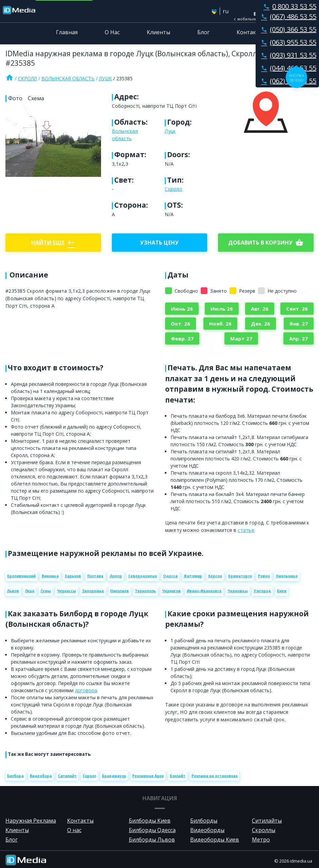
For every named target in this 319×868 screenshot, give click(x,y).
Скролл (27, 78)
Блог (203, 32)
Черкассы (66, 591)
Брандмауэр (114, 776)
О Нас (112, 32)
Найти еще (53, 243)
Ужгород (262, 591)
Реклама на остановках (215, 776)
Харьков (73, 576)
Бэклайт (178, 776)
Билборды (204, 821)
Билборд (15, 776)
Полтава (95, 576)
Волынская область (68, 78)
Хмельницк (287, 576)
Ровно (264, 576)
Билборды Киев (150, 821)
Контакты (250, 32)
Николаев (119, 591)
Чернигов (171, 591)
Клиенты (158, 32)
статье (246, 530)
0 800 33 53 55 (288, 6)
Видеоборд (41, 776)
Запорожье (93, 591)
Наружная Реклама (31, 821)
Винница (50, 576)
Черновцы (238, 591)
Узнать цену (159, 243)
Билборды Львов (152, 840)
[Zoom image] (53, 141)
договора (86, 690)
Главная (67, 32)
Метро (261, 840)
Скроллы (264, 830)
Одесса (170, 576)
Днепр (116, 576)
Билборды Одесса (152, 830)
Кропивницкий (21, 576)
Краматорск (240, 576)
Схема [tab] (36, 98)
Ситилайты (267, 821)
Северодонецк (143, 576)
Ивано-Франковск (204, 591)
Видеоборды (207, 830)
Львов (13, 591)
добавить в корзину (266, 243)
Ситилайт (67, 776)
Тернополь (145, 591)
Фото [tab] (15, 98)
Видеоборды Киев (215, 840)
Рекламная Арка (148, 776)
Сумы (46, 591)
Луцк (105, 78)
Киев (282, 591)
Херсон (215, 576)
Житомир (193, 576)
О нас (74, 830)
